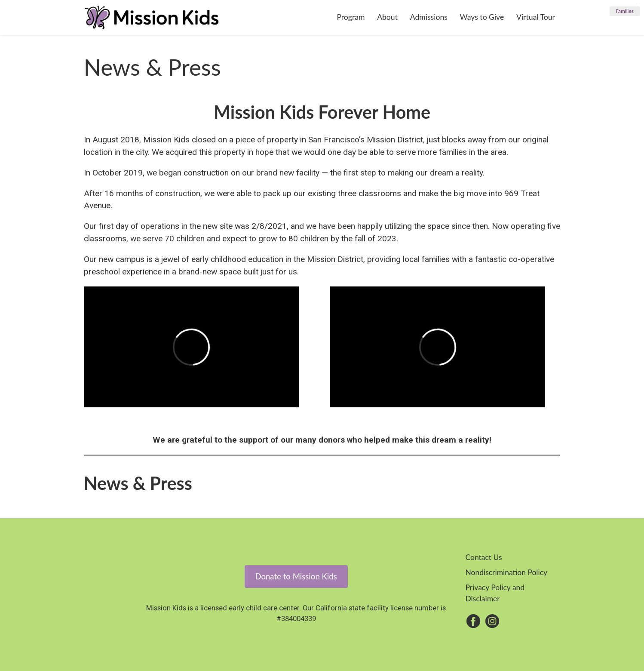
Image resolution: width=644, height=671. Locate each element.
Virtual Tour (536, 17)
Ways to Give (482, 17)
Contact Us (483, 557)
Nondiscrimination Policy (506, 572)
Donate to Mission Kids (296, 576)
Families (625, 11)
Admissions (429, 17)
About (387, 17)
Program (351, 17)
